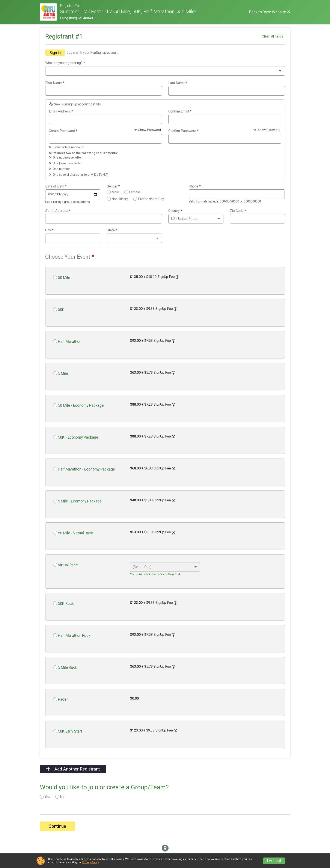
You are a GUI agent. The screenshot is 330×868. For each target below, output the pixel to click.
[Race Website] (50, 12)
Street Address (58, 211)
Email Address (61, 111)
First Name (55, 83)
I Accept (274, 861)
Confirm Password (183, 131)
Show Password (147, 130)
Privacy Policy (90, 862)
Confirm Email (180, 111)
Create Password (63, 131)
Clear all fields (273, 36)
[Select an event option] (165, 567)
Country (175, 211)
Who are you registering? (65, 63)
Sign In (55, 53)
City (49, 230)
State (112, 230)
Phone (195, 186)
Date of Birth (56, 186)
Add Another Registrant (73, 769)
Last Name (178, 83)
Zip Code (238, 211)
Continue (57, 826)
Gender (113, 186)
